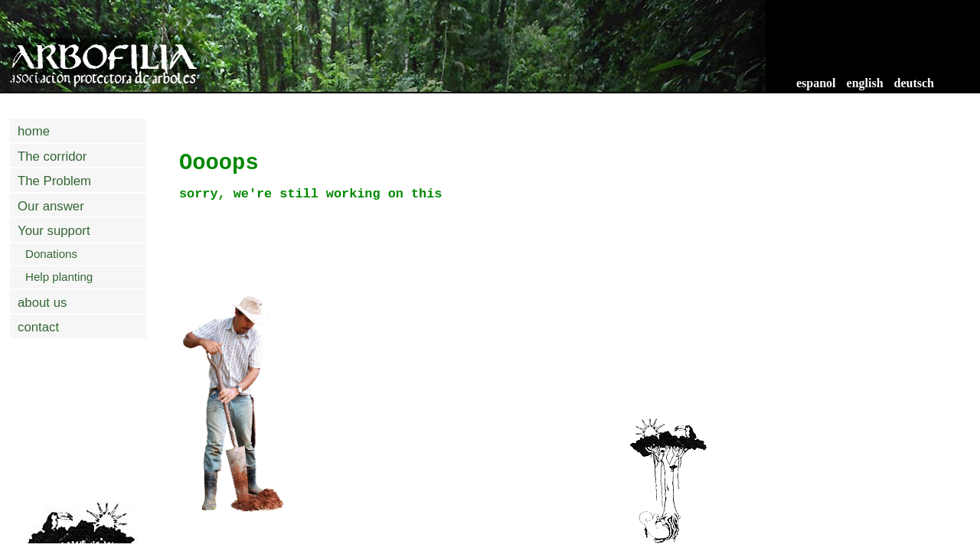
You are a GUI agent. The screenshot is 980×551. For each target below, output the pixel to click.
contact (38, 327)
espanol (816, 83)
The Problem (54, 181)
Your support (54, 231)
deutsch (914, 83)
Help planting (59, 277)
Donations (51, 254)
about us (42, 303)
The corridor (52, 156)
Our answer (51, 206)
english (865, 83)
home (34, 131)
